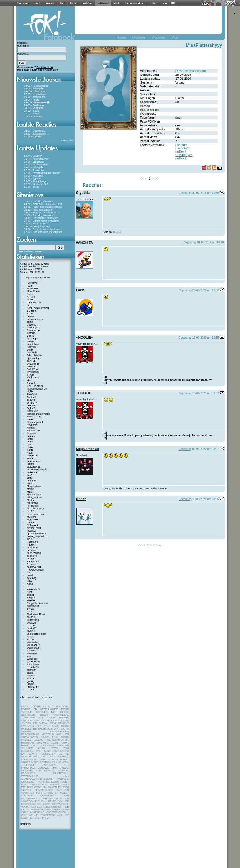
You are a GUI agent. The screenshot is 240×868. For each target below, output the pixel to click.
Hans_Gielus (34, 417)
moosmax (32, 503)
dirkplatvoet (33, 344)
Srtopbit (31, 598)
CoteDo (31, 333)
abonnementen (134, 3)
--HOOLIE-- (85, 338)
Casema (32, 325)
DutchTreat (33, 369)
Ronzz (81, 499)
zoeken (153, 3)
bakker (31, 300)
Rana (30, 584)
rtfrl (29, 586)
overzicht (67, 140)
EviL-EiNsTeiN (35, 386)
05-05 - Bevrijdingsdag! (37, 226)
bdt (29, 305)
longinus (32, 481)
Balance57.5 (34, 302)
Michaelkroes (34, 495)
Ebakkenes (33, 378)
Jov (29, 444)
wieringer (32, 653)
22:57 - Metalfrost (34, 131)
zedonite (32, 670)
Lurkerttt (181, 145)
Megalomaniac (88, 449)
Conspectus (34, 330)
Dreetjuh (32, 366)
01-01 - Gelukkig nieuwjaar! (39, 215)
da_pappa (33, 339)
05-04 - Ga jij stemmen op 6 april (42, 229)
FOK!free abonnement (191, 71)
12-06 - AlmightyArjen (36, 181)
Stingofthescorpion (37, 603)
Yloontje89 (33, 667)
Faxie (81, 290)
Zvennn (31, 678)
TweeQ (31, 631)
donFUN (32, 361)
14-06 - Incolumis (34, 176)
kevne (30, 458)
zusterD (31, 676)
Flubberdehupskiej (37, 389)
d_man (31, 375)
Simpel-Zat (183, 148)
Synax (30, 609)
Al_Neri (31, 297)
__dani (31, 689)
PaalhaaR (33, 542)
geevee (31, 400)
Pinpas (31, 564)
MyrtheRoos (34, 520)
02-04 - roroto (32, 100)
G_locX (31, 408)
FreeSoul (32, 394)
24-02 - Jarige (32, 114)
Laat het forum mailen (45, 70)
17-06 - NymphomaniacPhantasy (42, 173)
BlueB (30, 314)
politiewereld (34, 567)
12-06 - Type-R (33, 179)
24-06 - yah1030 (33, 156)
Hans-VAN (33, 411)
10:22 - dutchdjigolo (35, 134)
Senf (30, 592)
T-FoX (30, 612)
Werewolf (32, 651)
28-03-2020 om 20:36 (206, 290)
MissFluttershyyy (204, 45)
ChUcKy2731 (34, 327)
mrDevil (181, 151)
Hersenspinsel (35, 422)
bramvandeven (35, 319)
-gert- (30, 286)
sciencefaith (34, 589)
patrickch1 (33, 547)
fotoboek (103, 3)
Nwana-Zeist (34, 528)
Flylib (30, 392)
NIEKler (31, 522)
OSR (30, 539)
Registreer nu (45, 67)
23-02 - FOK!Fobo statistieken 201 (43, 204)
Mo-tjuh (31, 500)
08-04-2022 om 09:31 (206, 449)
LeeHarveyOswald (37, 470)
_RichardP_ (34, 687)
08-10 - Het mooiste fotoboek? (41, 218)
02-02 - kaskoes (33, 116)
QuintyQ (32, 578)
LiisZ (30, 475)
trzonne (31, 625)
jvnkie (30, 447)
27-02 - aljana (32, 111)
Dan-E (31, 336)
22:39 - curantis (33, 136)
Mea (29, 492)
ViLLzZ (31, 639)
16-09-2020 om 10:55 (206, 338)
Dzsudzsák (33, 372)
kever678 (32, 456)
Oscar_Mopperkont (38, 536)
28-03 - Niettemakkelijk (37, 102)
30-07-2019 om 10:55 (206, 193)
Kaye (30, 453)
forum (74, 3)
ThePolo (32, 617)
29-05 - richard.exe (35, 91)
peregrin (32, 559)
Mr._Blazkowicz (36, 508)
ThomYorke (33, 620)
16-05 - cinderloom (35, 97)
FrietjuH (31, 397)
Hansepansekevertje (38, 414)
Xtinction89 (33, 664)
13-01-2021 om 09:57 (206, 393)
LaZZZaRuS (34, 467)
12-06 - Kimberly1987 (36, 184)
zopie (30, 673)
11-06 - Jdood (32, 187)
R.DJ (30, 581)
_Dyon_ (31, 684)
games (50, 3)
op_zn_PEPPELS (37, 534)
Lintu (30, 478)
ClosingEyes (184, 155)
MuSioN (31, 517)
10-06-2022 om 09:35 (206, 499)
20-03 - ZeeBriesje (34, 105)
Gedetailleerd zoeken (31, 251)
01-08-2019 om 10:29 (211, 242)
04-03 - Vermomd (34, 108)
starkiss (31, 600)
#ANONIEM (85, 243)
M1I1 (30, 483)
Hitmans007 (34, 431)
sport (37, 3)
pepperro (32, 556)
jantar (30, 439)
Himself (31, 428)
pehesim (32, 550)
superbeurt (33, 606)
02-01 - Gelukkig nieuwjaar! (39, 201)
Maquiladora (34, 486)
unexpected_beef (37, 634)
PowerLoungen (35, 570)
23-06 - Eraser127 (34, 162)
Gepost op (185, 193)
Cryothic (83, 193)
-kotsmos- (33, 288)
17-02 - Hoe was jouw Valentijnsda (43, 232)
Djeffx (30, 350)
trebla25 (32, 623)
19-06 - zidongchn (34, 167)
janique (31, 436)
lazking (31, 464)
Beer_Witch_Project (38, 308)
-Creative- (33, 283)
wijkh (30, 656)
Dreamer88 (33, 364)
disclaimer (26, 824)
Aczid (30, 294)
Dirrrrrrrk (32, 347)
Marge (31, 489)
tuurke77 (32, 628)
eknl (29, 380)
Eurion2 (31, 383)
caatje (30, 322)
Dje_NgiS (32, 353)
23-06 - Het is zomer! (36, 224)
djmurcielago (34, 358)
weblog (87, 3)
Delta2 (31, 341)
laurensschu (34, 461)
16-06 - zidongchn (34, 89)
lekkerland (33, 472)
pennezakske (34, 553)
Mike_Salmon (35, 497)
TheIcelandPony (36, 614)
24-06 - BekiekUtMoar (36, 159)
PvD (29, 573)
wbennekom (34, 648)
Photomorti (33, 561)
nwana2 (31, 531)
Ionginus (32, 433)
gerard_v (32, 403)
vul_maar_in (34, 645)
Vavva (30, 637)
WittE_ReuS (34, 662)
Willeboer (32, 659)
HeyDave (32, 425)
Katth (30, 450)
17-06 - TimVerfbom (35, 170)
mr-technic (33, 506)
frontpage (23, 3)
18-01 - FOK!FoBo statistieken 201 (44, 207)
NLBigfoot (33, 525)
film (62, 3)
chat (117, 3)
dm (165, 3)
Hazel (30, 419)
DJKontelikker (35, 355)
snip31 (31, 595)
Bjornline (32, 311)
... (45, 131)
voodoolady (33, 642)
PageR (31, 545)
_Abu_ (31, 681)
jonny (30, 442)
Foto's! (117, 232)
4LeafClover (34, 291)
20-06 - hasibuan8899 (36, 86)
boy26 (30, 316)
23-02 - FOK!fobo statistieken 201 (43, 212)
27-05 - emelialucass (36, 94)
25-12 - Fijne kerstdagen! (38, 210)
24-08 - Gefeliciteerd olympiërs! (42, 221)
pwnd (30, 575)
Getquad (32, 405)
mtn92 (30, 511)
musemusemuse (36, 514)
